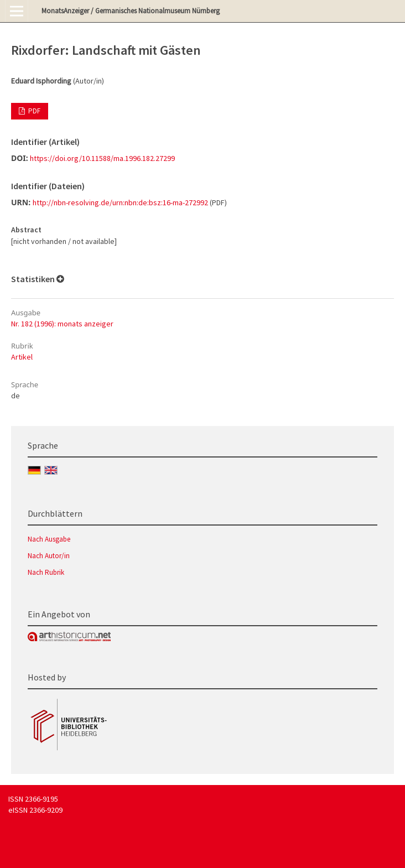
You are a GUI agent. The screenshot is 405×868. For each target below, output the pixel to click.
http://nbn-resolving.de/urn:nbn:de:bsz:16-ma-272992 (120, 202)
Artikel (22, 357)
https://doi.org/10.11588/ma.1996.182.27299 (102, 158)
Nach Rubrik (46, 572)
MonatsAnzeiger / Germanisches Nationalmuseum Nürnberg (131, 11)
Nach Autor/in (49, 556)
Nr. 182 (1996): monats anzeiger (62, 324)
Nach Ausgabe (49, 539)
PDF (33, 111)
